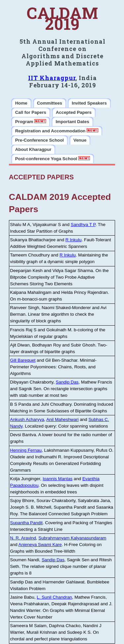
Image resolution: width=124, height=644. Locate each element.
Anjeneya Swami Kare (40, 545)
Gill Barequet (23, 360)
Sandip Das (67, 382)
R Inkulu (74, 240)
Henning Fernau (26, 450)
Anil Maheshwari (62, 419)
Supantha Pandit (26, 523)
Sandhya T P (83, 225)
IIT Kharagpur (52, 78)
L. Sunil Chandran (54, 597)
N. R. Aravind (23, 538)
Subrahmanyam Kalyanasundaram (72, 538)
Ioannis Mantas (58, 479)
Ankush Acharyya (27, 419)
